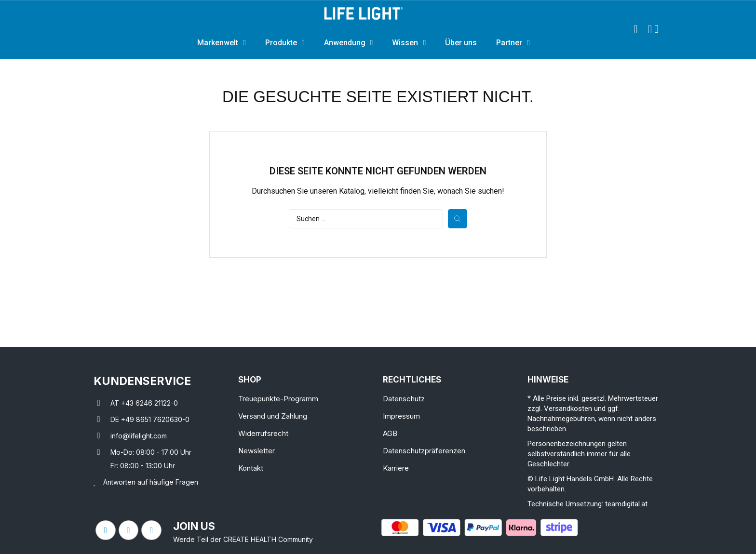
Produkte (285, 43)
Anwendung (349, 43)
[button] (635, 29)
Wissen (409, 43)
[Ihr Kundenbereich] (650, 29)
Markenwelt (222, 43)
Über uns (461, 43)
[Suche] (366, 219)
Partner (513, 43)
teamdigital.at (626, 504)
